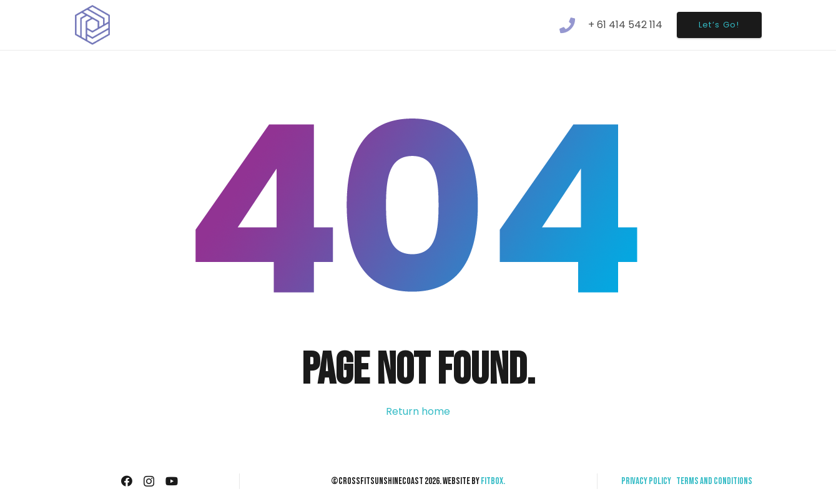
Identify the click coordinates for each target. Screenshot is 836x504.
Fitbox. (493, 481)
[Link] (92, 25)
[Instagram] (149, 482)
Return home (418, 411)
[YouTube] (172, 481)
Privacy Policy (646, 481)
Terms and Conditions (714, 481)
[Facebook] (127, 481)
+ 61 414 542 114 (625, 25)
